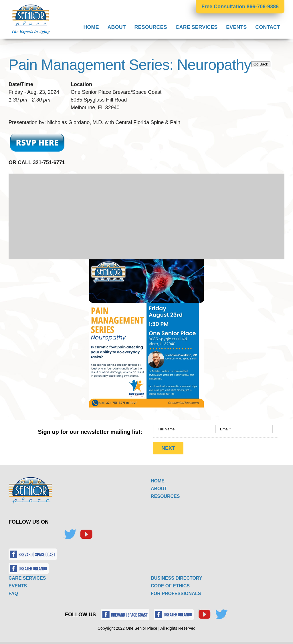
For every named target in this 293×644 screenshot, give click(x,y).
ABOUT (159, 487)
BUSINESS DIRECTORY (177, 576)
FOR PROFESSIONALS (176, 592)
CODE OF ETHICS (170, 584)
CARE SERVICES (27, 576)
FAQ (13, 592)
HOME (158, 479)
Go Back (261, 64)
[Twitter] (70, 533)
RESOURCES (165, 495)
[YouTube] (86, 533)
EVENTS (18, 584)
